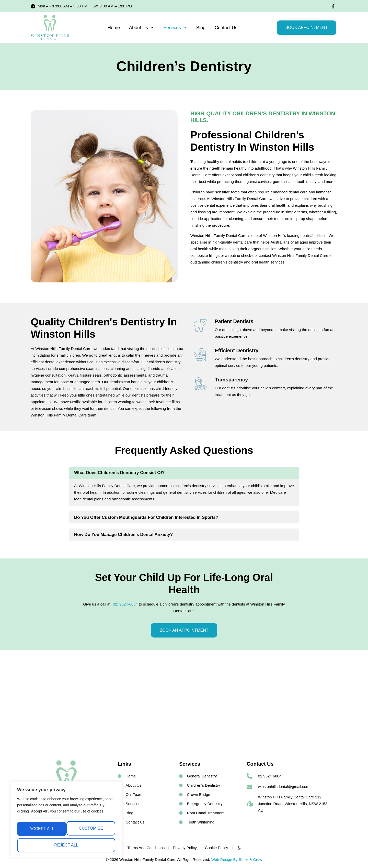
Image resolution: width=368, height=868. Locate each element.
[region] (66, 822)
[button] (184, 473)
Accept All (67, 845)
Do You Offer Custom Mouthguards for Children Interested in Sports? (146, 517)
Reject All (90, 831)
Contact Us (226, 28)
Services (175, 28)
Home (114, 28)
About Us (142, 28)
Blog (201, 28)
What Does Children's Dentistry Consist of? (119, 473)
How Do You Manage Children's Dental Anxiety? (123, 535)
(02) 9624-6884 (125, 604)
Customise (41, 831)
